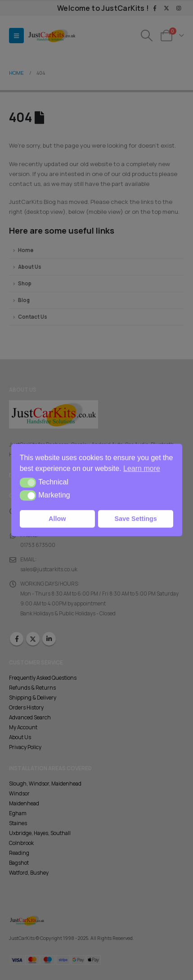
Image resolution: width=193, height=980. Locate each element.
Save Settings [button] (136, 519)
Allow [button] (57, 519)
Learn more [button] (142, 468)
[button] (28, 483)
